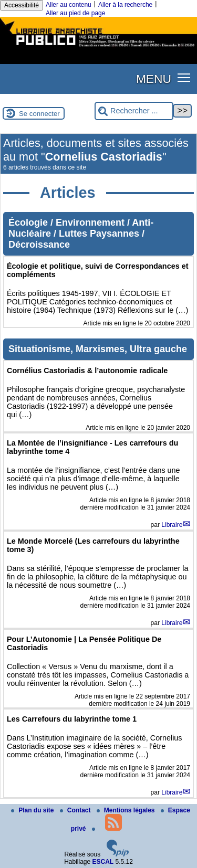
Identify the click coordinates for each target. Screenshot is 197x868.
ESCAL (103, 862)
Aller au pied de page (75, 13)
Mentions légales (127, 810)
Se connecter (39, 114)
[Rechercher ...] (134, 111)
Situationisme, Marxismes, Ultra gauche (98, 349)
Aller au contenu (69, 5)
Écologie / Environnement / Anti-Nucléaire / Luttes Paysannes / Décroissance (81, 234)
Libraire (172, 525)
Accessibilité (22, 5)
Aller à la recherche (125, 5)
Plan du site (33, 810)
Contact (76, 810)
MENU (154, 79)
